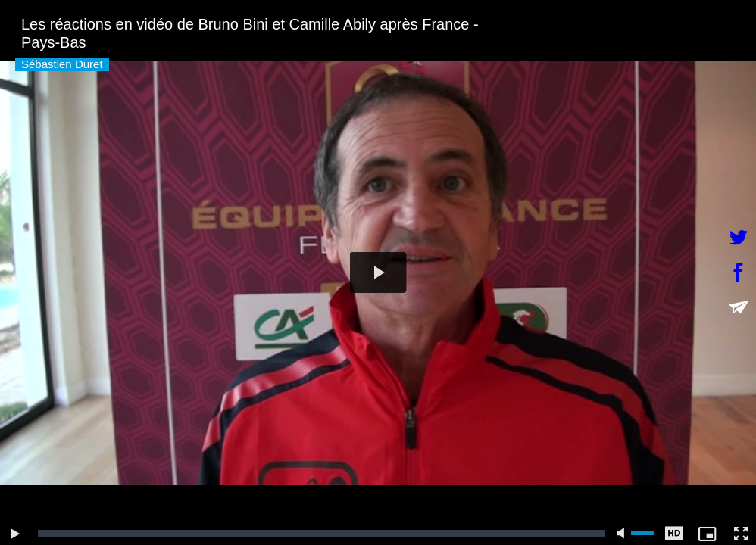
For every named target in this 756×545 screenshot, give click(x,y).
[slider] (322, 534)
